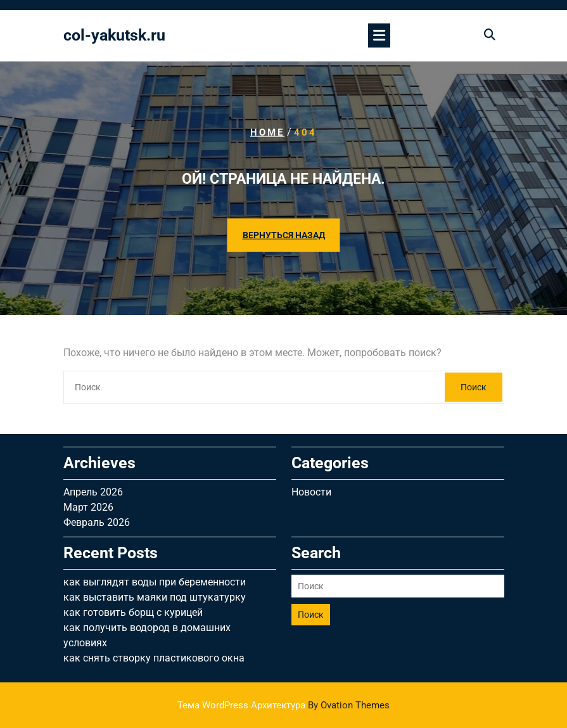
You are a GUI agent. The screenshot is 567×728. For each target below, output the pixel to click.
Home (267, 132)
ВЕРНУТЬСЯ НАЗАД (284, 235)
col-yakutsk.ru (114, 35)
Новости (311, 492)
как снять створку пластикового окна (154, 658)
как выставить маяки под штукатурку (155, 597)
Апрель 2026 (93, 492)
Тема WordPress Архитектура (283, 705)
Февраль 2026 (97, 522)
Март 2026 (88, 507)
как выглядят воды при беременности (155, 582)
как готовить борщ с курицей (133, 612)
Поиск (474, 387)
